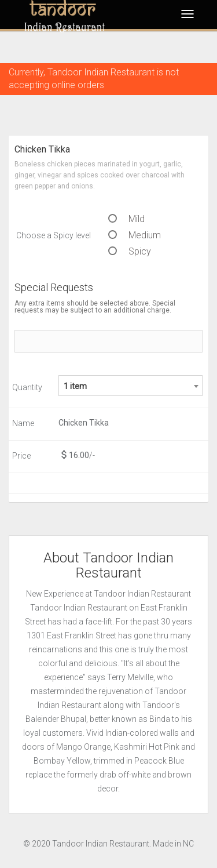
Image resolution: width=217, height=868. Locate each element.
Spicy (130, 251)
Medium (135, 235)
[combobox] (130, 386)
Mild (126, 219)
